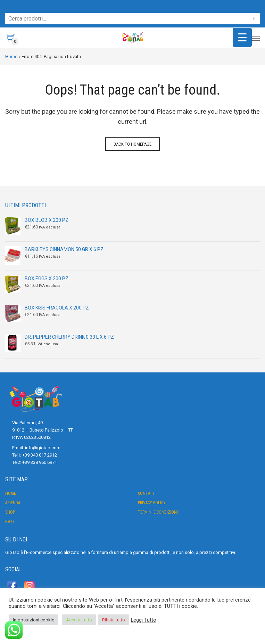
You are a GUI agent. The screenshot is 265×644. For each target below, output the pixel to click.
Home (11, 57)
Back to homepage (132, 144)
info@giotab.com (43, 448)
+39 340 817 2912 (40, 455)
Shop (10, 512)
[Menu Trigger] (242, 37)
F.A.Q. (10, 522)
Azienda (13, 503)
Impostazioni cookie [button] (34, 620)
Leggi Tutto (144, 620)
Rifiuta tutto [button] (114, 620)
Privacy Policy (152, 503)
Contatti (147, 493)
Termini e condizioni (158, 512)
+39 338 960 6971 (40, 462)
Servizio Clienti (19, 3)
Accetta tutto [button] (79, 620)
